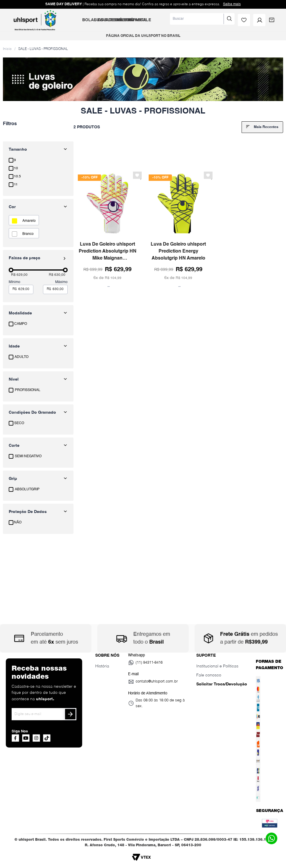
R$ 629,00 (19, 275)
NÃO (18, 523)
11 (16, 185)
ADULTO (21, 357)
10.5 (17, 177)
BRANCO (28, 234)
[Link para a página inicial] (7, 49)
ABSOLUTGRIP (27, 489)
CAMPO (21, 324)
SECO (19, 423)
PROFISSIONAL (28, 390)
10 (16, 168)
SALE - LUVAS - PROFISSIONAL (43, 49)
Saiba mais (232, 4)
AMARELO (29, 221)
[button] (38, 313)
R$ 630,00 (57, 275)
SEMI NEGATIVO (28, 456)
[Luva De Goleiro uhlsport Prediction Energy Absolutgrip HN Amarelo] (178, 228)
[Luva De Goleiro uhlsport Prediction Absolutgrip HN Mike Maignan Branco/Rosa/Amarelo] (107, 228)
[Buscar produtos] (229, 19)
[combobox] (202, 19)
